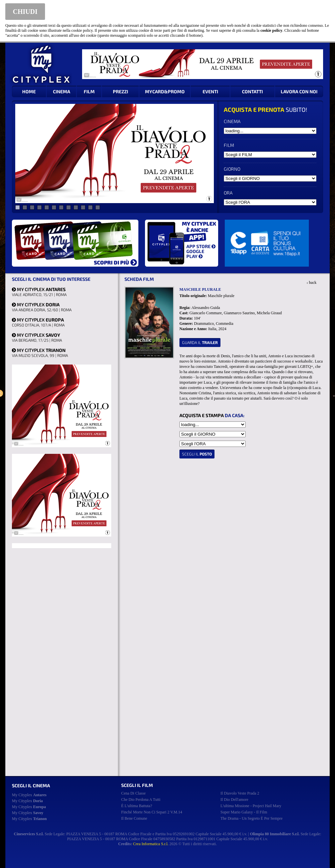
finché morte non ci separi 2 (152, 812)
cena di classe (133, 793)
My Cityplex (29, 795)
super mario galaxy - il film (244, 812)
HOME (29, 91)
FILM (89, 91)
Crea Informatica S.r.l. (151, 844)
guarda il (200, 342)
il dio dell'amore (234, 800)
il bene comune (134, 818)
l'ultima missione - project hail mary (251, 806)
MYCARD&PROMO (165, 91)
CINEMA (62, 91)
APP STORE (201, 246)
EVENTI (210, 91)
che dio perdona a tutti (141, 800)
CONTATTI (252, 91)
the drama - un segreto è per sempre (252, 818)
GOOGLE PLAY (195, 254)
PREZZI (120, 91)
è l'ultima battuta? (137, 806)
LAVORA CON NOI (299, 91)
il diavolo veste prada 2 (240, 793)
